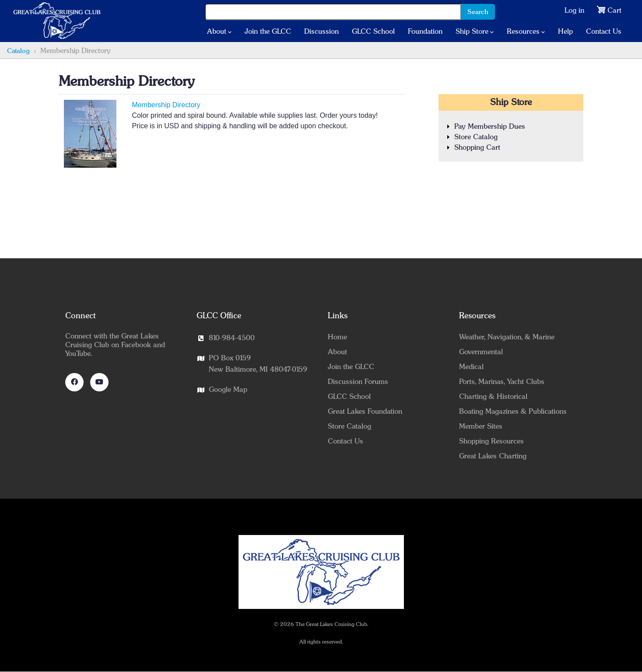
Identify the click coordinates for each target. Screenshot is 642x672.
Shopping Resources (491, 441)
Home (337, 337)
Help (565, 32)
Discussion (321, 32)
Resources (526, 32)
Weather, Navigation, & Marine (507, 337)
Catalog (18, 51)
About (219, 32)
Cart (614, 11)
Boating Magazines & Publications (513, 412)
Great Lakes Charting (493, 456)
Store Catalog (476, 137)
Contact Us (604, 32)
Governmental (481, 352)
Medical (471, 367)
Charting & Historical (493, 397)
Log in (574, 11)
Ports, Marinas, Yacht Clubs (502, 382)
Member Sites (481, 426)
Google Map (228, 390)
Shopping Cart (477, 148)
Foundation (425, 32)
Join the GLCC (268, 32)
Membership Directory (166, 105)
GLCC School (373, 32)
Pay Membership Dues (490, 127)
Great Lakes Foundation (365, 412)
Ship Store (475, 32)
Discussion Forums (358, 382)
